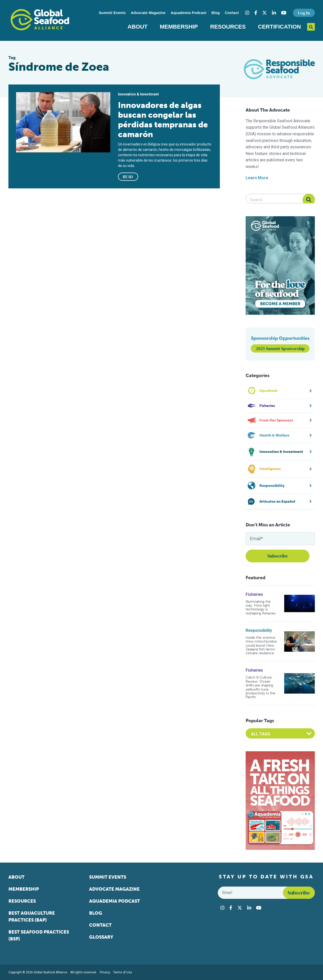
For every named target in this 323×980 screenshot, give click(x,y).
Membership (179, 27)
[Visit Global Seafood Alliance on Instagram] (247, 13)
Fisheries (254, 594)
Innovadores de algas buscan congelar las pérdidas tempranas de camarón (163, 120)
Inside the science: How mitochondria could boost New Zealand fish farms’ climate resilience (261, 645)
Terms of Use (123, 972)
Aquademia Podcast (188, 13)
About (138, 27)
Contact (232, 13)
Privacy (105, 972)
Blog (216, 13)
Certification (279, 27)
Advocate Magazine (148, 13)
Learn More (257, 178)
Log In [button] (304, 13)
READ (128, 177)
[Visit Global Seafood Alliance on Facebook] (256, 13)
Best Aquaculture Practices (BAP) (32, 917)
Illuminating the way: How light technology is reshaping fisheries (261, 608)
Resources (228, 27)
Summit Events (112, 13)
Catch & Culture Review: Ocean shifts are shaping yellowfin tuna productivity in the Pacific (260, 687)
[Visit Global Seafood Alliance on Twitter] (265, 13)
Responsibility (259, 630)
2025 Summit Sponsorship (280, 348)
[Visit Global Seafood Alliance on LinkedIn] (274, 13)
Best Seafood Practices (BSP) (39, 935)
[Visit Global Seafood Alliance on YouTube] (284, 13)
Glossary (101, 937)
